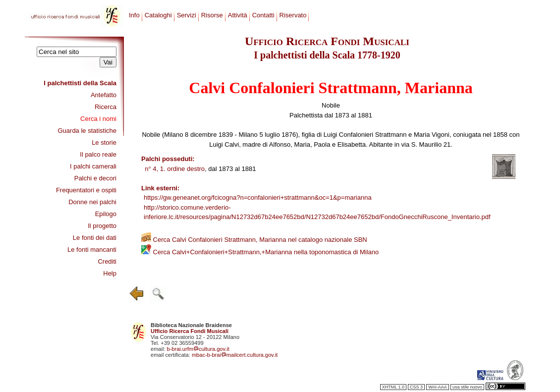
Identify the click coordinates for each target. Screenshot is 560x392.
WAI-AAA (438, 387)
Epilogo (106, 214)
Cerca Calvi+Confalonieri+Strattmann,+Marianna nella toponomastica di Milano (260, 252)
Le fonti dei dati (95, 238)
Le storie (104, 142)
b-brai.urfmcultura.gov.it (198, 349)
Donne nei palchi (92, 202)
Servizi (187, 15)
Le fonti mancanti (92, 250)
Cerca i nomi (98, 119)
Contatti (263, 15)
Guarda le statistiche (87, 131)
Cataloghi (158, 15)
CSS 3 (416, 387)
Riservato (293, 15)
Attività (238, 15)
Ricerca (106, 107)
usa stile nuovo (467, 387)
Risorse (212, 15)
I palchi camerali (93, 166)
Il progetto (102, 226)
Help (110, 273)
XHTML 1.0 (393, 387)
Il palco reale (98, 154)
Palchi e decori (95, 178)
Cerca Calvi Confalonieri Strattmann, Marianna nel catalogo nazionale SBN (254, 240)
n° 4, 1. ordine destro (175, 169)
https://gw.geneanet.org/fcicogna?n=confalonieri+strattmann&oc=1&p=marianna (258, 197)
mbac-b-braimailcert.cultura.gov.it (235, 355)
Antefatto (104, 95)
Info (134, 15)
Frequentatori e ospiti (86, 190)
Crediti (107, 261)
